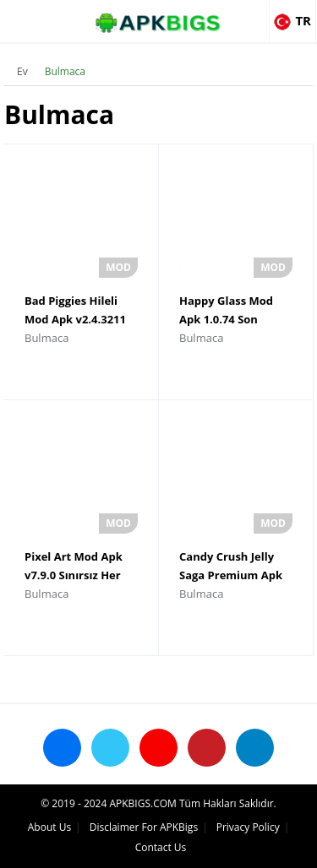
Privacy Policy (248, 827)
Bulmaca (65, 71)
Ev (22, 71)
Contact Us (161, 847)
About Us (49, 827)
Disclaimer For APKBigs (144, 827)
